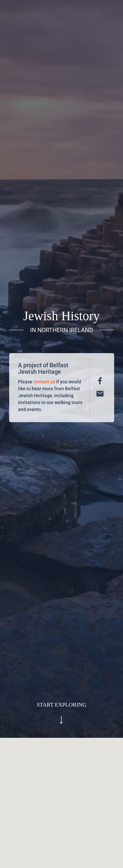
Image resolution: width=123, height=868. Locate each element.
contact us (44, 382)
